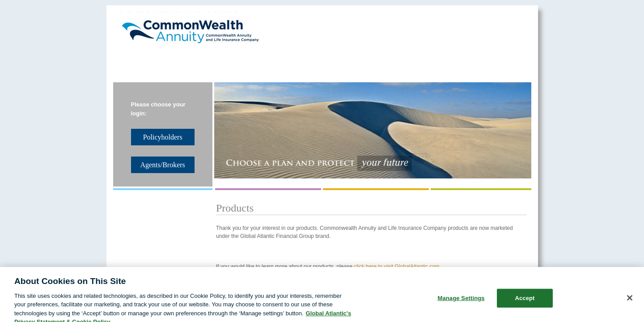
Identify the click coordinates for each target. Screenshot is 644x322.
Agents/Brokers (436, 63)
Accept (525, 303)
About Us (142, 63)
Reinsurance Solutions (220, 63)
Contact (502, 63)
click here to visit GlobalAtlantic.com (396, 267)
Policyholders (362, 63)
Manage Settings (461, 303)
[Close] (630, 302)
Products (297, 63)
